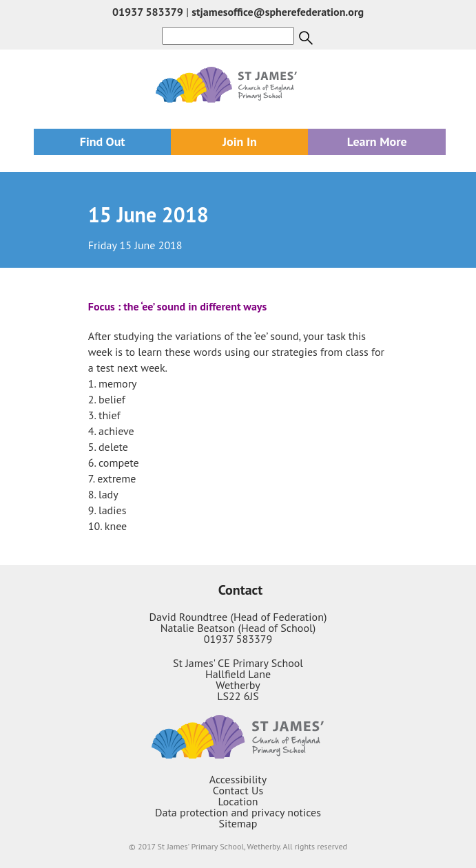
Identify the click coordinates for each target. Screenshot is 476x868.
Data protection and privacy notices (238, 812)
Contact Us (238, 790)
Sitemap (238, 823)
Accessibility (238, 779)
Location (238, 801)
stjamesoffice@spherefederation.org (278, 12)
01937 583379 (148, 12)
